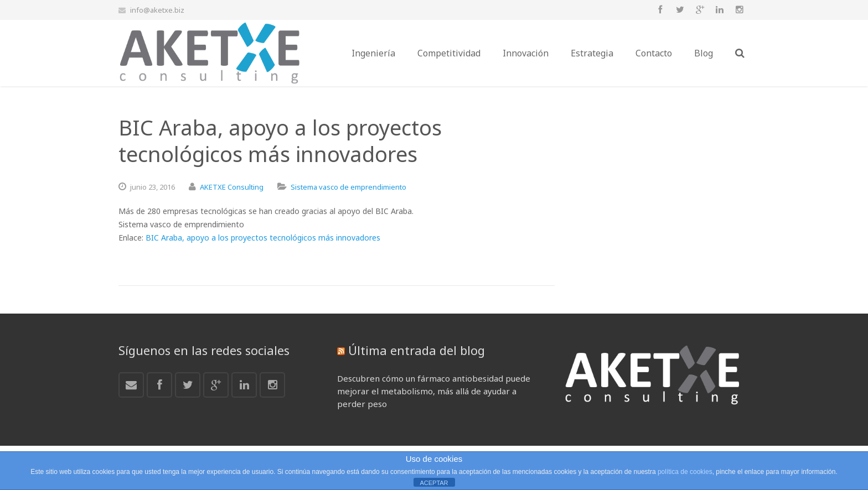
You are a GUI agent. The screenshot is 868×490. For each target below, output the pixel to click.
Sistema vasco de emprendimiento (348, 187)
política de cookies (685, 472)
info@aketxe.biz (157, 10)
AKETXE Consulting (232, 187)
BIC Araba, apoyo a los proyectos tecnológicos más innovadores (263, 238)
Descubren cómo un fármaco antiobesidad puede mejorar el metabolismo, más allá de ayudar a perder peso (434, 391)
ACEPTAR (434, 483)
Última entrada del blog (417, 350)
